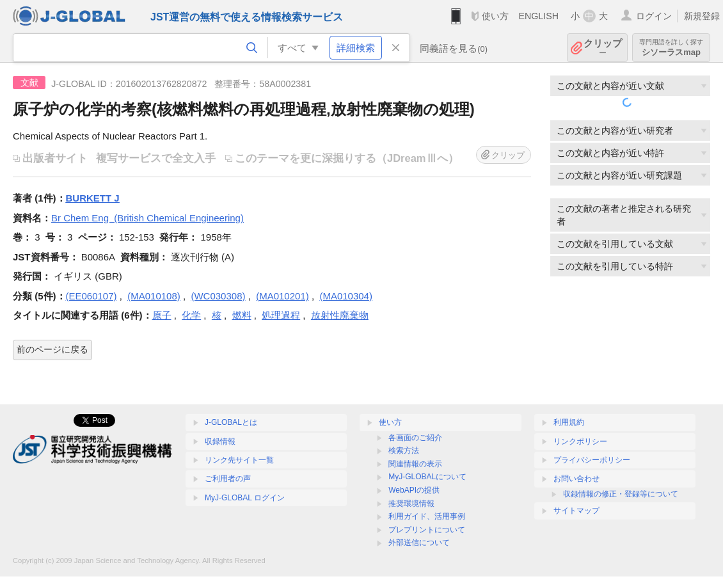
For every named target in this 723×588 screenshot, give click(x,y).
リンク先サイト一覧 (239, 460)
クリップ (603, 48)
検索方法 (404, 450)
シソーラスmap (671, 48)
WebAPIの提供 (414, 490)
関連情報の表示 (415, 464)
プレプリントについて (427, 530)
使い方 (495, 16)
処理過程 (281, 315)
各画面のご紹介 (415, 438)
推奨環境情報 (411, 504)
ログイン (654, 16)
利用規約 (569, 422)
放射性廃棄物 (340, 315)
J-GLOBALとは (231, 422)
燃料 (242, 315)
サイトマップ (576, 511)
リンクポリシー (580, 441)
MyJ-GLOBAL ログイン (245, 498)
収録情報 (220, 441)
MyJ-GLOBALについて (427, 477)
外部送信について (419, 543)
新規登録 (702, 16)
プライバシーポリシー (592, 460)
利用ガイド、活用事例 (427, 516)
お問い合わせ (576, 479)
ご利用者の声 (228, 479)
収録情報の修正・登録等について (621, 494)
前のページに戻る (52, 349)
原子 (162, 315)
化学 (191, 315)
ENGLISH (538, 16)
